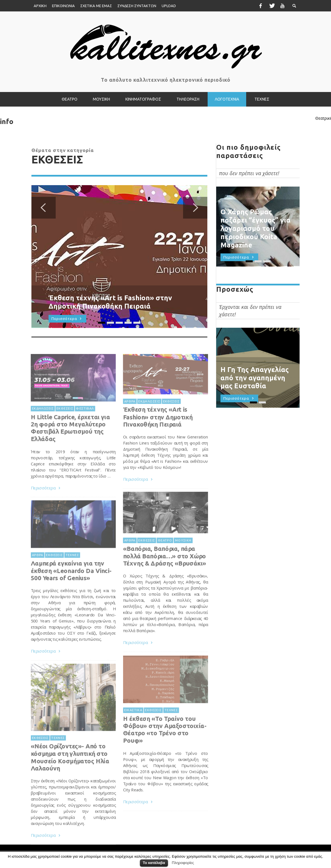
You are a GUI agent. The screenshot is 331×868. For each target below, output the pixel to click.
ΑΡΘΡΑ (129, 416)
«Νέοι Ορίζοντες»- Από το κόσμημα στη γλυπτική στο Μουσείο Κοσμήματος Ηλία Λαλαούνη (70, 773)
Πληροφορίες (183, 863)
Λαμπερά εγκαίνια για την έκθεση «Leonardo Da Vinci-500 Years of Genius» (71, 586)
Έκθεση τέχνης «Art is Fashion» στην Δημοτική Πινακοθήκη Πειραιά (157, 432)
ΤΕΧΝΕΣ (72, 570)
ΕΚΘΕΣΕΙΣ (171, 416)
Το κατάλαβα (154, 863)
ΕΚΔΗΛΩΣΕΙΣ (149, 416)
